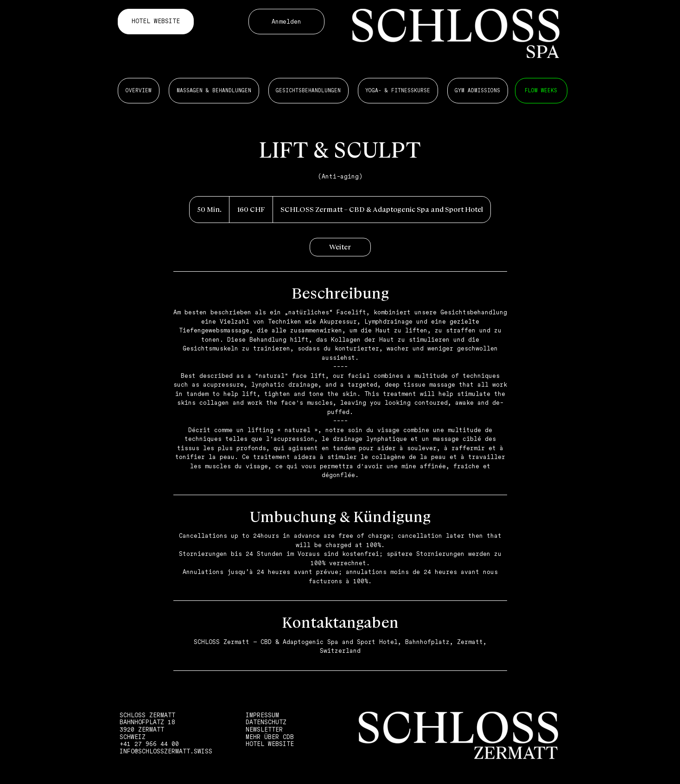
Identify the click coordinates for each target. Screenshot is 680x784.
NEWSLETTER (264, 730)
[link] (340, 247)
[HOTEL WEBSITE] (156, 22)
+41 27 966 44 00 (149, 744)
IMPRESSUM (262, 715)
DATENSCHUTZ (266, 722)
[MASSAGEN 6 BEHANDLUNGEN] (541, 91)
